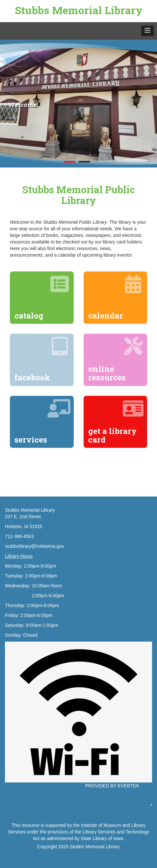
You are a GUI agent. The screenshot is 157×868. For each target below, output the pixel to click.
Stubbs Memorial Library (79, 10)
